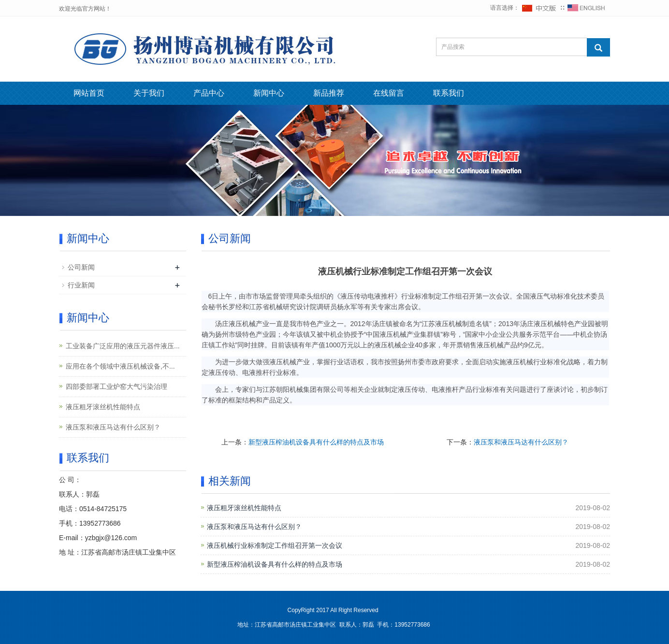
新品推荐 (329, 93)
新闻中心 (269, 93)
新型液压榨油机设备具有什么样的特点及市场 (316, 442)
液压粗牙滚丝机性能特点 (244, 508)
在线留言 (389, 93)
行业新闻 (81, 285)
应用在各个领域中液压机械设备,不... (120, 366)
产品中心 (209, 93)
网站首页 (89, 93)
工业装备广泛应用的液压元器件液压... (123, 346)
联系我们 (449, 93)
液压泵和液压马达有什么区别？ (521, 442)
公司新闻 (81, 267)
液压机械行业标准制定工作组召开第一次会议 (275, 545)
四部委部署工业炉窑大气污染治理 (116, 386)
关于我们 (149, 93)
